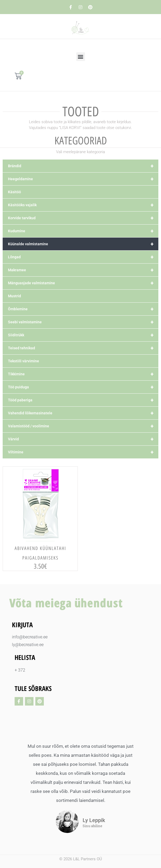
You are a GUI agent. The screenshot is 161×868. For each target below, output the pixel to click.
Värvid (83, 439)
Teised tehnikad (83, 348)
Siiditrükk (83, 335)
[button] (81, 57)
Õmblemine (83, 309)
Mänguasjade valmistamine (83, 283)
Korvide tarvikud (83, 218)
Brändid (83, 166)
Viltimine (83, 452)
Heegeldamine (83, 179)
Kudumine (83, 231)
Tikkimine (83, 374)
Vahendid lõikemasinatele (83, 413)
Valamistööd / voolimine (83, 426)
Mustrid (14, 296)
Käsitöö (14, 192)
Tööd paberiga (83, 400)
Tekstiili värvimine (24, 361)
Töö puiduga (83, 387)
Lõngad (83, 257)
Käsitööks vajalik (83, 205)
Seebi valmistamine (83, 322)
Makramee (83, 270)
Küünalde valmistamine (83, 244)
